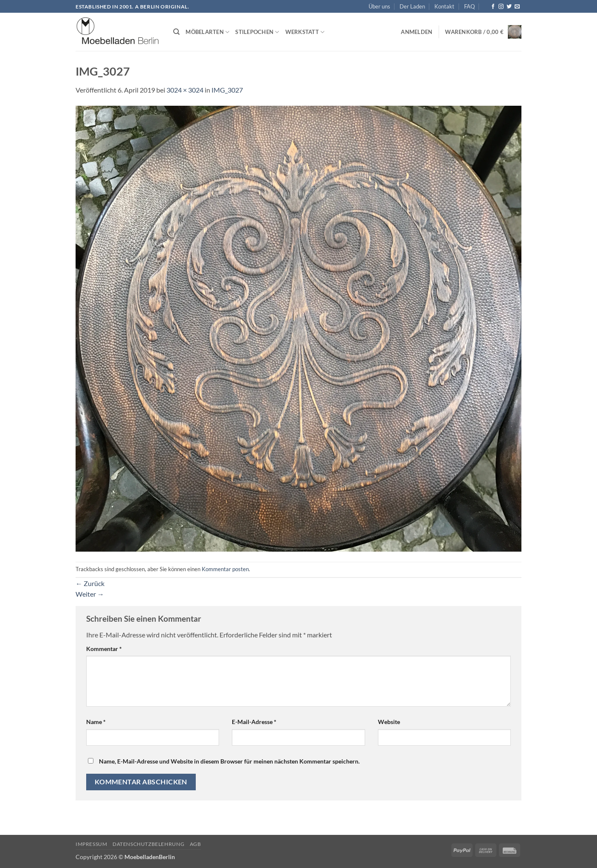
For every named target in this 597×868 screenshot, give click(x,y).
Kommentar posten (225, 569)
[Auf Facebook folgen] (493, 7)
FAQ (469, 6)
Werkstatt (305, 32)
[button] (417, 32)
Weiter (90, 594)
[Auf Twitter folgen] (509, 7)
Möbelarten (207, 32)
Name (96, 722)
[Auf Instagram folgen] (501, 7)
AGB (196, 844)
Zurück (90, 583)
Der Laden (412, 6)
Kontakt (444, 6)
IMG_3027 (227, 90)
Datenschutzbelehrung (148, 844)
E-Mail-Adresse (254, 722)
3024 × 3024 (185, 90)
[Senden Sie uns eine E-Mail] (517, 7)
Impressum (92, 844)
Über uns (379, 6)
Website (389, 722)
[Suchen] (176, 32)
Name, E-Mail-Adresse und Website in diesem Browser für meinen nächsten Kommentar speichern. (229, 761)
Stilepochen (257, 32)
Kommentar (104, 649)
